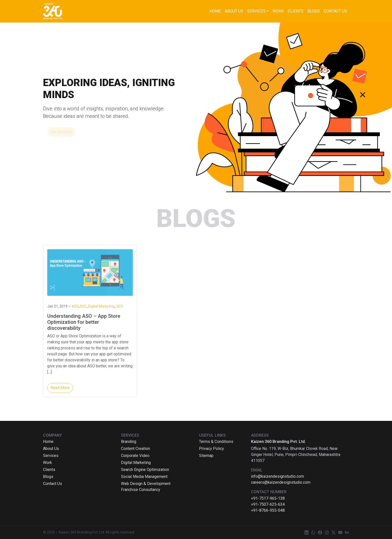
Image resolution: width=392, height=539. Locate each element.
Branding (129, 442)
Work (278, 11)
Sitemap (206, 456)
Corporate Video (135, 456)
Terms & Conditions (216, 442)
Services (256, 11)
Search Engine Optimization (145, 470)
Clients (296, 11)
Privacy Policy (211, 449)
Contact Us (335, 11)
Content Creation (135, 449)
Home (215, 11)
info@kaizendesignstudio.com (277, 476)
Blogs (314, 11)
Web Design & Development (146, 484)
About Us (234, 11)
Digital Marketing (136, 463)
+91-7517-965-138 (268, 498)
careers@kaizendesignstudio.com (281, 482)
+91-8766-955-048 (268, 510)
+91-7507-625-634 (268, 504)
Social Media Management (144, 477)
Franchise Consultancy (141, 490)
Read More (60, 388)
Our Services (61, 132)
